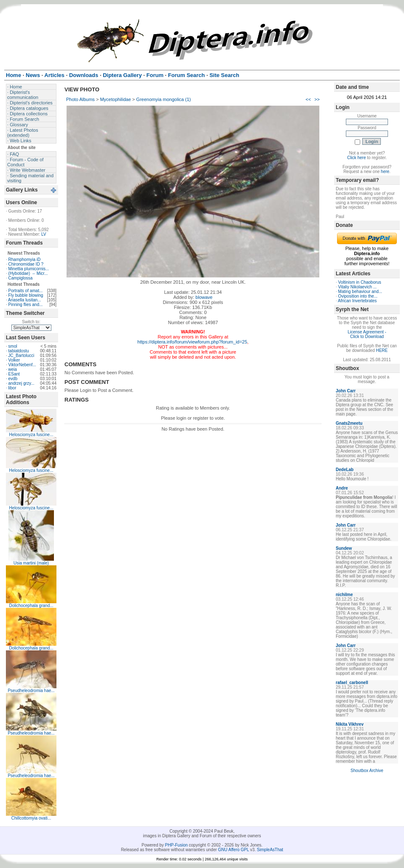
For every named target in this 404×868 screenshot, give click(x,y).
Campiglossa (21, 278)
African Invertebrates (357, 301)
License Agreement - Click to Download (367, 334)
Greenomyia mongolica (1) (163, 99)
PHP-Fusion (177, 845)
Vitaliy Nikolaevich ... (358, 287)
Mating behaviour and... (360, 292)
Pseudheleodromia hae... (31, 691)
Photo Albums (80, 99)
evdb (13, 379)
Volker (14, 360)
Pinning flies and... (26, 305)
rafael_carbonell (352, 683)
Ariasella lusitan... (24, 300)
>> (317, 99)
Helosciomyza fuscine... (31, 435)
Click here (356, 158)
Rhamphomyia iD (25, 260)
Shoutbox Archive (367, 771)
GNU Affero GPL (234, 850)
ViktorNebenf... (22, 365)
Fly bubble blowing (26, 295)
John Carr (346, 391)
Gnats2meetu (349, 423)
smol (13, 346)
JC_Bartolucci (21, 355)
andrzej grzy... (21, 383)
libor (12, 388)
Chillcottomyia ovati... (31, 818)
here (385, 172)
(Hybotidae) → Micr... (28, 273)
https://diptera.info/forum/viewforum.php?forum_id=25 (192, 342)
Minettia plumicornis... (29, 269)
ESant (14, 374)
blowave (204, 297)
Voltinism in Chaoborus (360, 282)
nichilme (344, 595)
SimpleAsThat (270, 850)
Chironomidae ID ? (26, 264)
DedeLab (345, 470)
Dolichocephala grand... (31, 606)
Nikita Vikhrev (350, 724)
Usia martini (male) (31, 563)
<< (308, 99)
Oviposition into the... (358, 296)
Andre (342, 488)
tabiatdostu (19, 351)
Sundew (344, 548)
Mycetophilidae (115, 99)
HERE (382, 350)
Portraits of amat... (26, 291)
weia (13, 369)
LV (44, 234)
